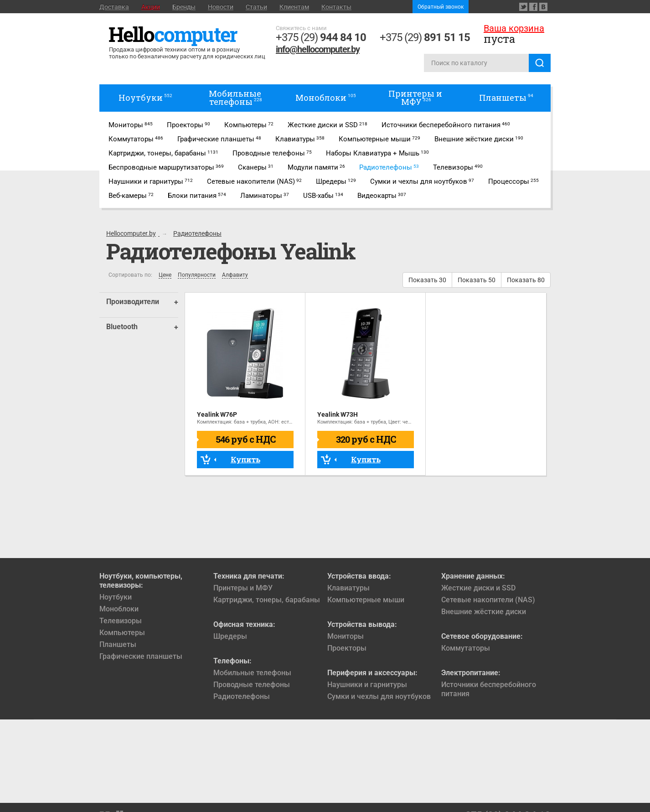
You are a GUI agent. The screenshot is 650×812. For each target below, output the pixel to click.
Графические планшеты (141, 656)
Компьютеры (122, 633)
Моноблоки (119, 609)
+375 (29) (321, 37)
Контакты (336, 7)
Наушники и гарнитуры (367, 685)
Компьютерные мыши (366, 600)
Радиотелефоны (242, 696)
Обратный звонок (441, 7)
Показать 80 (526, 280)
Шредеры (230, 636)
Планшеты (118, 644)
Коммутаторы (466, 648)
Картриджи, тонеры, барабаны (267, 600)
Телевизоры (121, 621)
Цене (165, 275)
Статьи (256, 7)
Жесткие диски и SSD (478, 588)
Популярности (197, 275)
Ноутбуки (116, 597)
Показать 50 (477, 280)
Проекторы (347, 648)
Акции (151, 7)
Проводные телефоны (252, 685)
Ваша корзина (514, 28)
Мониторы (346, 636)
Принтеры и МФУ (243, 588)
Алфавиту (235, 275)
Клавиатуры (348, 588)
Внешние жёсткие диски (484, 612)
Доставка (114, 7)
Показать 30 (427, 280)
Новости (221, 7)
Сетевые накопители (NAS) (488, 600)
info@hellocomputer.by (318, 49)
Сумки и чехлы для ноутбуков (379, 696)
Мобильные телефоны (252, 673)
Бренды (184, 7)
